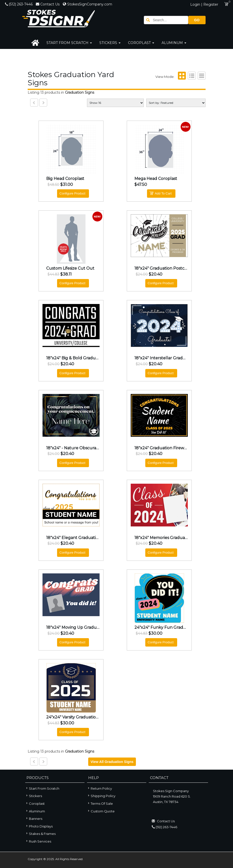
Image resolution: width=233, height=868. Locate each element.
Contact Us (48, 4)
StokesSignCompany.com (87, 4)
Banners (34, 818)
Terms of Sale (102, 803)
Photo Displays (39, 826)
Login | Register (204, 4)
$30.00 (155, 633)
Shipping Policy (103, 796)
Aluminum (174, 43)
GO (197, 20)
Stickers (110, 43)
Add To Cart (160, 193)
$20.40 (156, 274)
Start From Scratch (69, 43)
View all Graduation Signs (112, 762)
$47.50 (141, 185)
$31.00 (67, 185)
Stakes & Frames (40, 833)
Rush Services (38, 841)
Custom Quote (103, 811)
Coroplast (141, 43)
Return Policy (101, 788)
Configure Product (73, 193)
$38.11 (66, 274)
